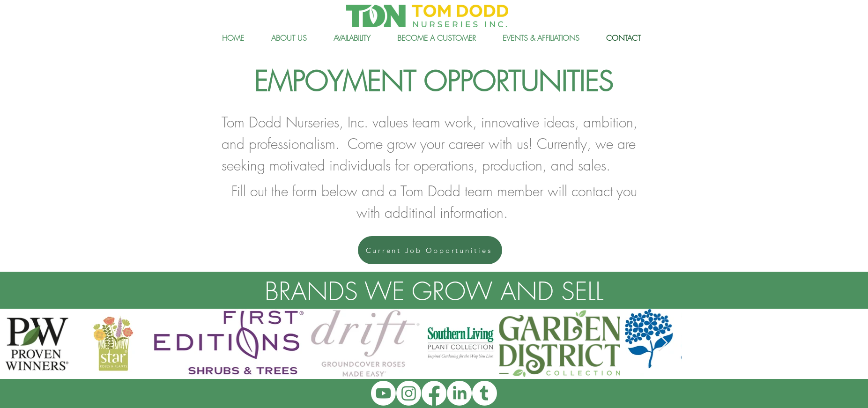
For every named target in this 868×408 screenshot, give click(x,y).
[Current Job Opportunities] (430, 250)
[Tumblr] (485, 393)
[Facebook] (434, 393)
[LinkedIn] (459, 393)
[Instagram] (409, 393)
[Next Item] (663, 343)
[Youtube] (383, 393)
